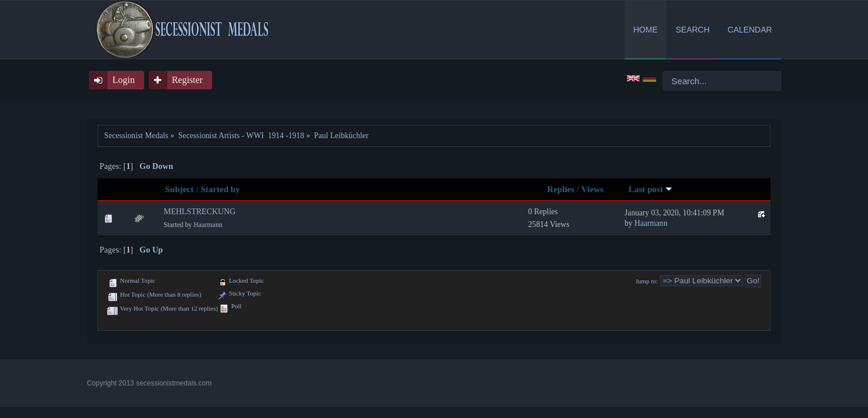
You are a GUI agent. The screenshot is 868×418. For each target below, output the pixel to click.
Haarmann (208, 225)
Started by (220, 189)
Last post (650, 189)
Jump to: (647, 281)
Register (187, 80)
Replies (561, 189)
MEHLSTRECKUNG (200, 212)
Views (592, 189)
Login (123, 80)
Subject (179, 189)
